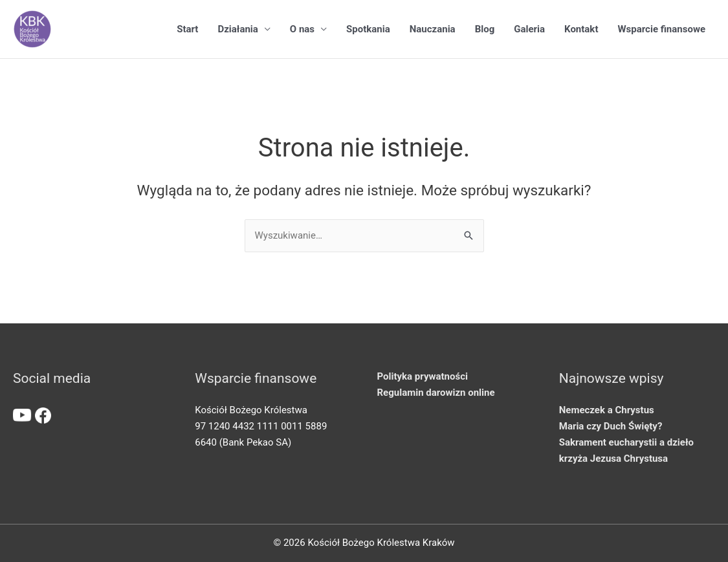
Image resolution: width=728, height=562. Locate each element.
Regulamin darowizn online (436, 393)
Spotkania (368, 29)
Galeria (529, 29)
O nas (302, 29)
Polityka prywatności (423, 376)
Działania (237, 29)
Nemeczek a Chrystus (607, 410)
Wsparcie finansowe (661, 29)
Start (187, 29)
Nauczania (433, 29)
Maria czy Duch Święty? (611, 426)
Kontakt (581, 29)
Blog (485, 29)
